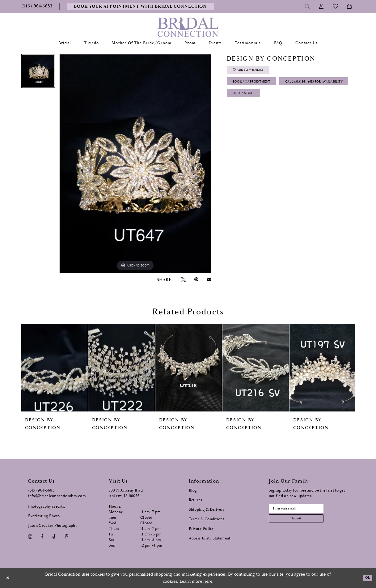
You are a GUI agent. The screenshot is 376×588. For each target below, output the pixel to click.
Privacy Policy (201, 529)
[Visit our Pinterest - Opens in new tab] (66, 537)
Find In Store (249, 119)
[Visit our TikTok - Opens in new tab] (54, 537)
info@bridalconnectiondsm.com (57, 496)
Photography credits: (47, 507)
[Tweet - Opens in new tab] (184, 280)
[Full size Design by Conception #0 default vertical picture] (135, 164)
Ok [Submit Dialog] (366, 578)
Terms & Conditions (207, 519)
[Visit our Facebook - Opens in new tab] (42, 537)
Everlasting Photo (44, 516)
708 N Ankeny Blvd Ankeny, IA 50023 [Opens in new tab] (126, 493)
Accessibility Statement (210, 538)
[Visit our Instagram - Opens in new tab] (30, 537)
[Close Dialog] (9, 578)
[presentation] (55, 368)
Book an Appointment (259, 88)
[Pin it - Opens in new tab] (196, 280)
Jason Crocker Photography (53, 526)
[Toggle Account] (321, 6)
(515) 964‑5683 (41, 490)
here (208, 581)
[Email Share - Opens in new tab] (209, 279)
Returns (196, 500)
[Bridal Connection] (188, 27)
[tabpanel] (38, 73)
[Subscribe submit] (306, 523)
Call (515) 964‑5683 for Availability (272, 104)
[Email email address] (306, 510)
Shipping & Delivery (207, 510)
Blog (193, 490)
